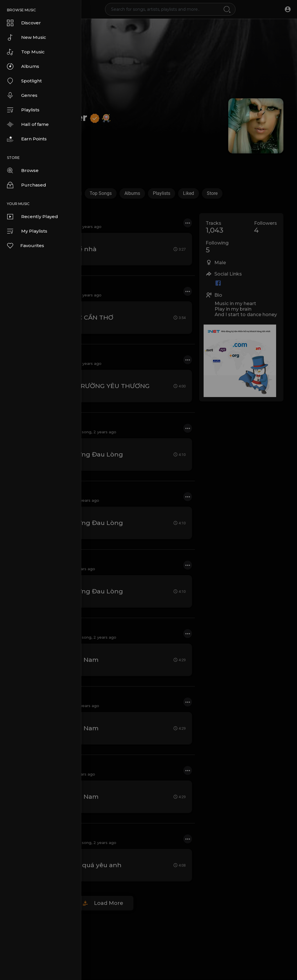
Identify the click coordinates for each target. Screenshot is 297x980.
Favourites (25, 246)
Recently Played (32, 217)
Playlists (23, 110)
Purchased (27, 185)
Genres (22, 95)
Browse (23, 171)
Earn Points (27, 139)
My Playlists (27, 231)
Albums (23, 66)
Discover (24, 23)
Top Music (26, 52)
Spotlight (24, 81)
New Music (27, 37)
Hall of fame (28, 124)
